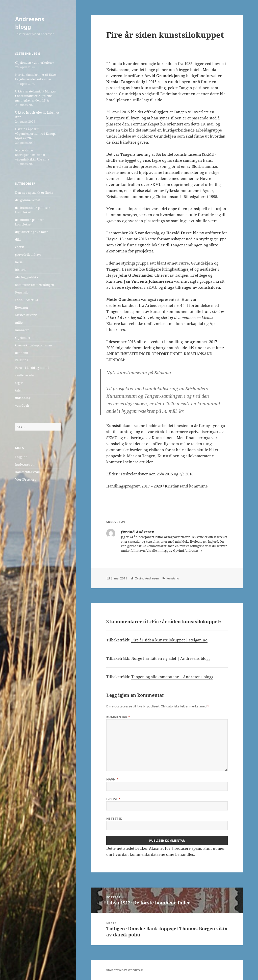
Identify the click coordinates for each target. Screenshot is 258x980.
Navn (112, 779)
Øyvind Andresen (147, 578)
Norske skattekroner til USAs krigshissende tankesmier (36, 77)
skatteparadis (25, 375)
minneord (22, 330)
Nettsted (114, 819)
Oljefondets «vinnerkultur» (35, 63)
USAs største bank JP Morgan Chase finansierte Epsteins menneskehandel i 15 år (36, 96)
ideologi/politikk (27, 277)
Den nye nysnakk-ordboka (34, 193)
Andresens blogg (30, 23)
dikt (18, 239)
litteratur (22, 307)
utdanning (23, 398)
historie (21, 270)
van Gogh (22, 405)
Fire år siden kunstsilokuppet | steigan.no (169, 640)
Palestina (22, 360)
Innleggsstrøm (25, 464)
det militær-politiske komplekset (30, 222)
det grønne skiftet (28, 200)
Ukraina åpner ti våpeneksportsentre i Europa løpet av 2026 (36, 134)
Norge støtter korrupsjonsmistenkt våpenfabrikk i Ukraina (32, 155)
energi (20, 247)
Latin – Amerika (27, 300)
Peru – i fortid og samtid (32, 368)
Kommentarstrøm (28, 472)
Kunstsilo (22, 292)
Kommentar (118, 717)
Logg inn (21, 457)
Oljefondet (23, 338)
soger (19, 383)
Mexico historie (26, 315)
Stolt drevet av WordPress (125, 970)
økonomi (22, 353)
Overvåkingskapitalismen (34, 345)
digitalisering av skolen (32, 232)
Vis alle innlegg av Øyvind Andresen (173, 551)
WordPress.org (26, 480)
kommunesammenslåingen (35, 285)
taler (19, 390)
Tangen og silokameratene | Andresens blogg (172, 677)
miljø (19, 323)
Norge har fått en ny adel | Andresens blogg (171, 658)
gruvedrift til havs (28, 255)
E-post (113, 799)
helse (19, 262)
